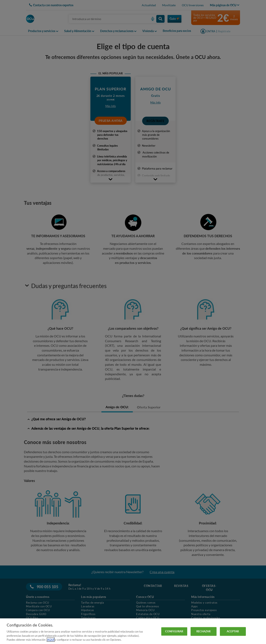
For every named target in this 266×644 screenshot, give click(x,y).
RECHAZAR (204, 631)
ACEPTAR (233, 631)
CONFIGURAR (174, 631)
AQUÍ (51, 640)
